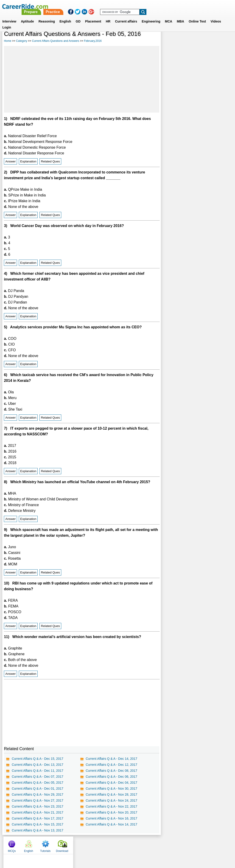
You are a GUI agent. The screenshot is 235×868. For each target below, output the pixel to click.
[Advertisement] (81, 79)
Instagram (168, 844)
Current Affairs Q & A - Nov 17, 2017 (38, 818)
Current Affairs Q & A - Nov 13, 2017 (38, 830)
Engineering (151, 16)
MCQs (170, 41)
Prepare (117, 6)
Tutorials (204, 41)
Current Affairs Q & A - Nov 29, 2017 (38, 794)
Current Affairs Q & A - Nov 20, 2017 (111, 812)
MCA (169, 16)
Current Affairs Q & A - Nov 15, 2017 (38, 824)
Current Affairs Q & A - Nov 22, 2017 (111, 806)
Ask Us (134, 844)
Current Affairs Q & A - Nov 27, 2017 (38, 800)
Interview (9, 16)
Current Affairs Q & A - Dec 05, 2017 (38, 783)
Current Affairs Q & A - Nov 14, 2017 (111, 824)
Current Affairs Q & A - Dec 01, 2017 (38, 789)
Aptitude (27, 16)
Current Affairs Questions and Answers (56, 41)
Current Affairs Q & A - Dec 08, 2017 (111, 771)
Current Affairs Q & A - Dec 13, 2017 (38, 765)
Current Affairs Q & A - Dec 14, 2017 (111, 759)
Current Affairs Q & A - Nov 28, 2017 (111, 794)
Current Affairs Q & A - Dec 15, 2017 (38, 759)
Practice (139, 6)
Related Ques (50, 161)
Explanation (28, 161)
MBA (180, 16)
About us (76, 844)
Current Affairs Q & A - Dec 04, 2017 (111, 783)
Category (22, 41)
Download (220, 41)
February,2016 (93, 41)
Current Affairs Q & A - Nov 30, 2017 (111, 789)
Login (7, 22)
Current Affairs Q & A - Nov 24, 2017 (111, 800)
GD (78, 16)
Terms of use (115, 844)
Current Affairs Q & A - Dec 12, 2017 (111, 765)
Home (8, 41)
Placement (93, 16)
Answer (10, 161)
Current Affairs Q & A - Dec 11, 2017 (38, 771)
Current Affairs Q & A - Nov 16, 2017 (111, 818)
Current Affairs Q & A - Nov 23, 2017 (38, 806)
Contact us (94, 844)
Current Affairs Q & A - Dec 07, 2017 (38, 777)
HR (108, 16)
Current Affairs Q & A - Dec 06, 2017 (111, 777)
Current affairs (126, 16)
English (65, 16)
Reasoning (47, 16)
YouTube (150, 844)
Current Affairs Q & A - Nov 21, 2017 (38, 812)
